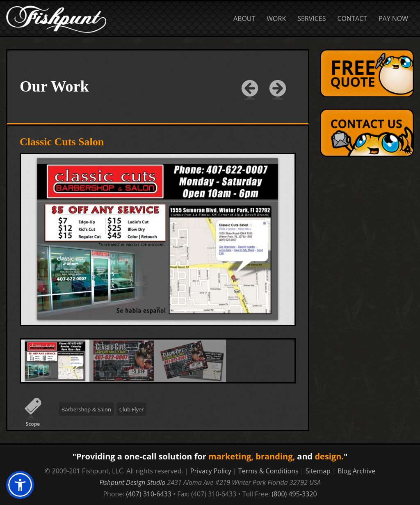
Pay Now (393, 18)
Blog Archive (356, 471)
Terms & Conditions (268, 471)
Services (312, 18)
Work (276, 18)
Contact (352, 18)
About (244, 18)
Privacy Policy (211, 471)
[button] (20, 485)
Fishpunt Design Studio (132, 482)
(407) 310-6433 (149, 494)
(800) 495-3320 (294, 494)
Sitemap (318, 471)
